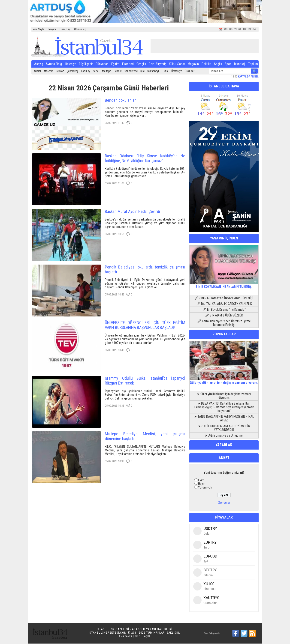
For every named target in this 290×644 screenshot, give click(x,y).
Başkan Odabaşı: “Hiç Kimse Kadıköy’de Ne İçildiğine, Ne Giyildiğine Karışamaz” (145, 159)
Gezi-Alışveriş (157, 64)
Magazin (193, 64)
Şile (142, 72)
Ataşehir (48, 72)
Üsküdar (190, 72)
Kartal (96, 72)
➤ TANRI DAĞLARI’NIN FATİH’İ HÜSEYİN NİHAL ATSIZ (224, 419)
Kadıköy (86, 72)
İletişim (52, 29)
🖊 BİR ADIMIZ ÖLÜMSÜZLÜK (224, 316)
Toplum (253, 64)
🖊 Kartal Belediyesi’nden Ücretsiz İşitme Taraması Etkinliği (224, 323)
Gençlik (141, 64)
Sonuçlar (224, 503)
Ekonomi (128, 64)
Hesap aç (65, 29)
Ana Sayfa (39, 29)
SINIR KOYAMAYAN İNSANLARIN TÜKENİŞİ (224, 285)
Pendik (118, 72)
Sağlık (218, 64)
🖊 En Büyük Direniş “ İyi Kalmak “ (224, 310)
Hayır (201, 484)
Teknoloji (240, 64)
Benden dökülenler (120, 101)
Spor (228, 64)
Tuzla (165, 72)
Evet (201, 480)
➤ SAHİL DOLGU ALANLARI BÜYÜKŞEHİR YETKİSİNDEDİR (224, 428)
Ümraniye (177, 72)
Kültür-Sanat (177, 64)
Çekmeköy (72, 72)
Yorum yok (205, 488)
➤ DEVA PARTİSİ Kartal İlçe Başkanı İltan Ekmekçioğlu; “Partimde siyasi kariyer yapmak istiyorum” (224, 408)
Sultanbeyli (153, 72)
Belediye (71, 64)
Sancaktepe (131, 72)
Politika (206, 64)
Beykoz (60, 72)
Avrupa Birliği (54, 64)
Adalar (37, 72)
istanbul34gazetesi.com (108, 633)
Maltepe (107, 72)
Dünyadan (102, 64)
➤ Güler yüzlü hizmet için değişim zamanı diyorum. (224, 396)
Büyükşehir (86, 64)
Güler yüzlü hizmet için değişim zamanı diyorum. (224, 381)
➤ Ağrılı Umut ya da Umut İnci (224, 436)
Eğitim (115, 64)
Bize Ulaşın (142, 637)
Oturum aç (80, 29)
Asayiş (39, 64)
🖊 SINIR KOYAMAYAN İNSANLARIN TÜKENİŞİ (224, 298)
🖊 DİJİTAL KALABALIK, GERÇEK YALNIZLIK (224, 304)
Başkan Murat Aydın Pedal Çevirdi (132, 212)
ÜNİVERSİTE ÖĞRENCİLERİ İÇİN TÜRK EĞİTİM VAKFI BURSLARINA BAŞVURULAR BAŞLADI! (145, 325)
